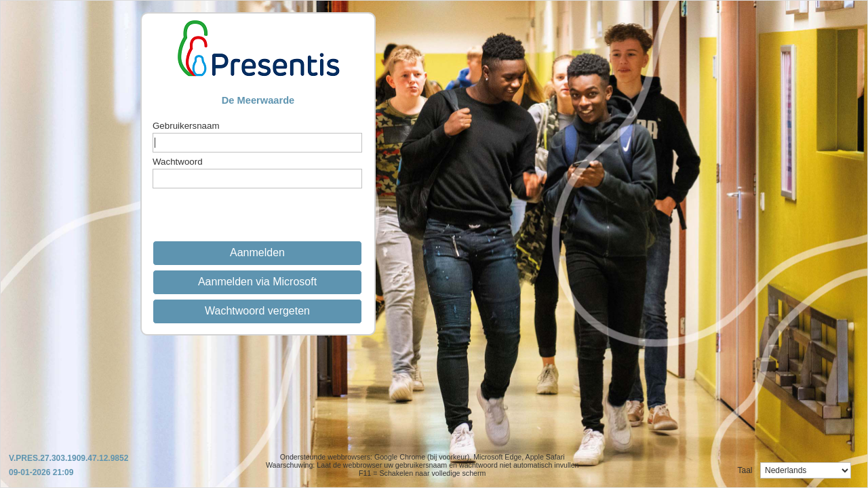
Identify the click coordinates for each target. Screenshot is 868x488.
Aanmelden (257, 252)
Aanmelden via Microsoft (257, 282)
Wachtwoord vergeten (257, 311)
